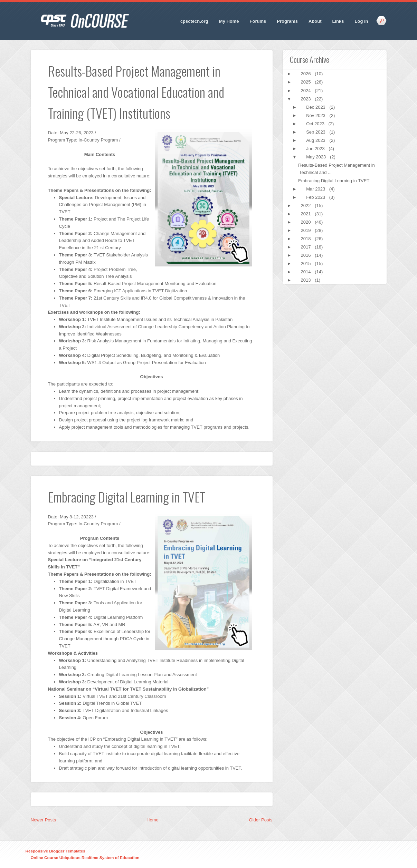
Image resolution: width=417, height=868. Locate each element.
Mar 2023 (316, 189)
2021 (307, 214)
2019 (307, 230)
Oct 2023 (316, 124)
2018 (307, 239)
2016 (307, 255)
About (315, 21)
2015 (307, 264)
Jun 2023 (316, 149)
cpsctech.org (194, 21)
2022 (307, 206)
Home (153, 820)
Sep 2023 (316, 132)
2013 (307, 280)
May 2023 (317, 157)
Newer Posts (44, 820)
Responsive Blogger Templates (55, 851)
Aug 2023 (316, 140)
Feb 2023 (316, 197)
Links (338, 21)
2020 (307, 222)
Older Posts (261, 820)
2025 (307, 82)
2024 (307, 91)
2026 (307, 74)
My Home (229, 21)
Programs (287, 21)
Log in (362, 21)
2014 (307, 272)
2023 (307, 99)
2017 (307, 247)
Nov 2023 (316, 115)
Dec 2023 (316, 107)
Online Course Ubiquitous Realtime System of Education (85, 857)
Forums (258, 21)
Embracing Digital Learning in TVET (334, 181)
